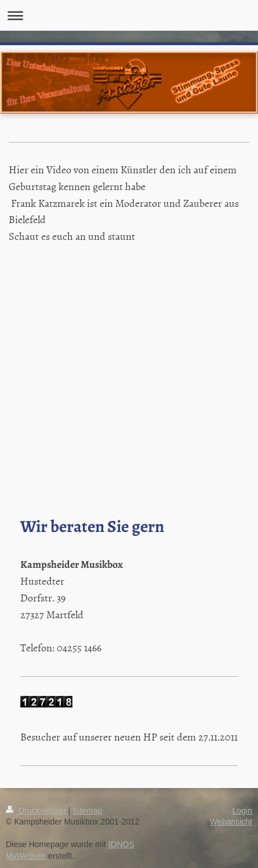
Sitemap (87, 811)
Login (242, 811)
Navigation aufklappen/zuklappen (129, 15)
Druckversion (37, 811)
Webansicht (231, 822)
